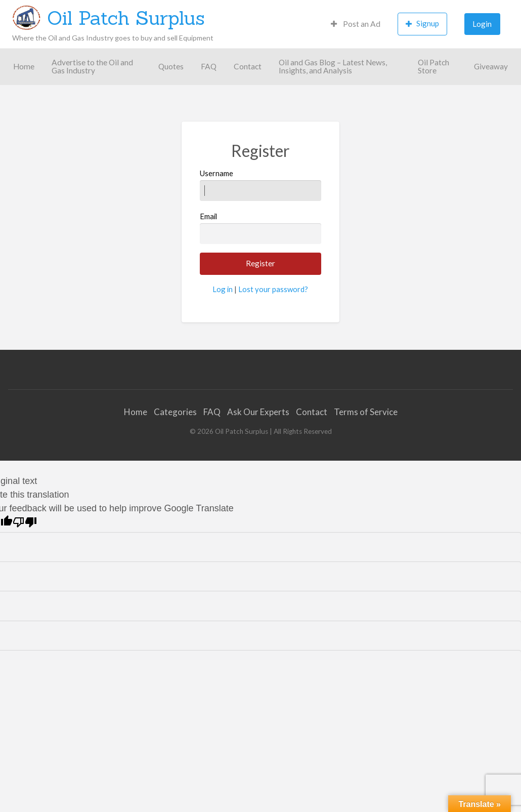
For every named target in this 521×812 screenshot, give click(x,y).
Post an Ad (356, 24)
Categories (175, 412)
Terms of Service (366, 412)
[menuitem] (356, 24)
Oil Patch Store (433, 66)
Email (260, 228)
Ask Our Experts (258, 412)
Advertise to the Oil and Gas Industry (92, 66)
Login (482, 24)
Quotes (171, 66)
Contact (248, 66)
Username (260, 185)
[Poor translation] (25, 522)
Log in (223, 289)
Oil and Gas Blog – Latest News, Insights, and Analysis (333, 66)
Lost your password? (273, 289)
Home (24, 66)
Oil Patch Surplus (126, 18)
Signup (422, 24)
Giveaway (491, 66)
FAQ (209, 66)
